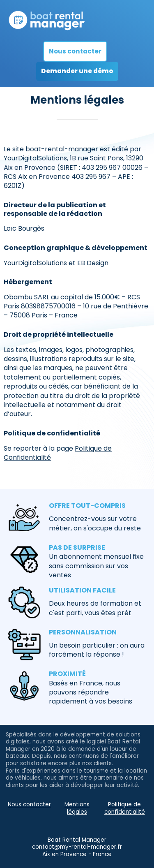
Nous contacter (75, 51)
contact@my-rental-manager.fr (77, 847)
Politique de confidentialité (125, 808)
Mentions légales (77, 808)
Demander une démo (77, 71)
